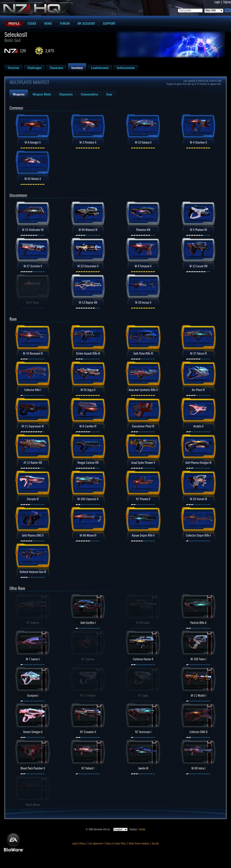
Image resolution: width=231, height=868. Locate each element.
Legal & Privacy (79, 844)
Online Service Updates (139, 844)
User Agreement (96, 844)
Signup (227, 2)
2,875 (50, 51)
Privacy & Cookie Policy (116, 844)
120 (23, 51)
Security (155, 844)
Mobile (142, 829)
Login (217, 2)
